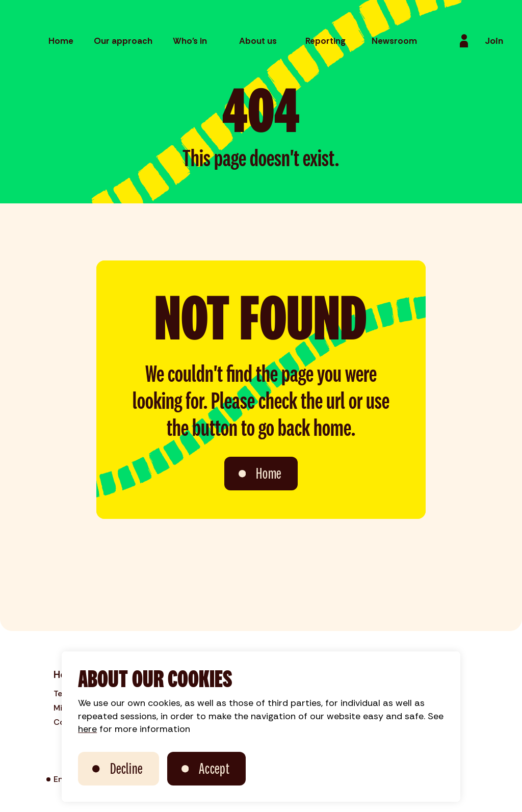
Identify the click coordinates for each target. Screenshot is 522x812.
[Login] (464, 41)
